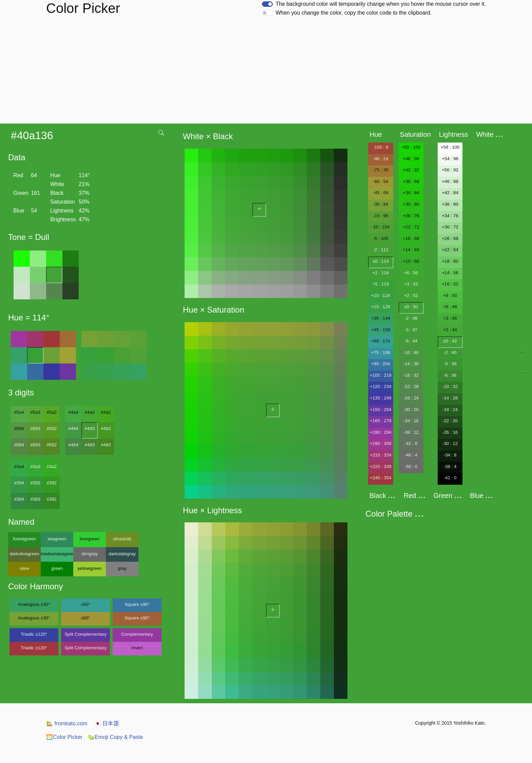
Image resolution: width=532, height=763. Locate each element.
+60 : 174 (381, 341)
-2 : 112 (381, 250)
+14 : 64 (411, 250)
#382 (52, 499)
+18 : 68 (411, 238)
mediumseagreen (57, 554)
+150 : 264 (381, 410)
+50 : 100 (411, 147)
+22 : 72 (411, 227)
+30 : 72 (450, 227)
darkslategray (122, 554)
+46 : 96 (411, 159)
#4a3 (90, 412)
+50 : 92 (450, 170)
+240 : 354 (381, 478)
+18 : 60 (450, 261)
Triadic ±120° (34, 634)
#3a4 (19, 467)
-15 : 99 (381, 216)
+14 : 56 (450, 273)
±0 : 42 (450, 341)
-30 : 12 (450, 443)
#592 (52, 429)
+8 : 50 (450, 295)
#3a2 (52, 467)
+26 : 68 (450, 238)
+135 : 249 (381, 398)
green (57, 568)
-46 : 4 (411, 455)
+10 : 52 (450, 284)
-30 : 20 (411, 410)
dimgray (89, 554)
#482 (106, 445)
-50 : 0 (411, 467)
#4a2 (106, 412)
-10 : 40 (411, 352)
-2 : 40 (450, 352)
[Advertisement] (266, 73)
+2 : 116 (381, 273)
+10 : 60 (411, 261)
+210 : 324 (381, 455)
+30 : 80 (411, 204)
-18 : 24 (450, 410)
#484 (73, 445)
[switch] (267, 4)
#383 (35, 499)
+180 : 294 (381, 432)
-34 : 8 (450, 455)
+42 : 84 (450, 193)
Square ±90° (137, 604)
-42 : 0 (450, 478)
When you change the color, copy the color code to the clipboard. (354, 13)
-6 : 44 (411, 341)
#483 (90, 445)
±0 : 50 (411, 307)
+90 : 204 (381, 364)
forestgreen (24, 539)
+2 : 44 (450, 330)
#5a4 (19, 412)
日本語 (107, 723)
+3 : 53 (411, 284)
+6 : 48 (450, 307)
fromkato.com (67, 723)
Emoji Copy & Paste (115, 737)
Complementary (137, 634)
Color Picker (64, 737)
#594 (19, 429)
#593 (35, 429)
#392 (52, 483)
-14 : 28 (450, 398)
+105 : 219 (381, 375)
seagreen (57, 539)
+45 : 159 (381, 330)
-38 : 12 (411, 432)
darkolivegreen (24, 554)
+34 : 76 (450, 216)
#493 (90, 429)
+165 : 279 (381, 421)
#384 (19, 499)
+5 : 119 (381, 284)
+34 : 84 (411, 193)
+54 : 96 (450, 159)
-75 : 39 (381, 170)
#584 (19, 445)
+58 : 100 (450, 147)
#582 (52, 445)
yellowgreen (89, 568)
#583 (35, 445)
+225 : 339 (381, 467)
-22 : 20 (450, 421)
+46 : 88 (450, 181)
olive (24, 568)
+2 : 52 (411, 295)
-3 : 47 (411, 330)
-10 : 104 (381, 227)
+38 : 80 (450, 204)
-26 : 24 (411, 398)
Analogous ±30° (34, 604)
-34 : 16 (411, 421)
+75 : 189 (381, 352)
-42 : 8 (411, 443)
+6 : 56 (411, 273)
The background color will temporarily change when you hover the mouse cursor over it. (381, 4)
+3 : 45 (450, 318)
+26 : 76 (411, 216)
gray (122, 568)
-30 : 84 (381, 204)
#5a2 (52, 412)
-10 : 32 (450, 386)
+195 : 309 (381, 443)
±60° (85, 604)
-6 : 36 (450, 375)
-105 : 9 (381, 147)
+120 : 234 (381, 386)
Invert (137, 648)
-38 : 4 (450, 467)
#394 (19, 483)
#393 (35, 483)
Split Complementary (85, 634)
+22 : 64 (450, 250)
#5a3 (35, 412)
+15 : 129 (381, 307)
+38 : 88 (411, 181)
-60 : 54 (381, 181)
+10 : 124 (381, 295)
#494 (73, 429)
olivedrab (122, 539)
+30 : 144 (381, 318)
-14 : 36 (411, 364)
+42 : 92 (411, 170)
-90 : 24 (381, 159)
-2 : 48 (411, 318)
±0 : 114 (381, 261)
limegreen (90, 539)
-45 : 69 (381, 193)
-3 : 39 (450, 364)
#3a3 (35, 467)
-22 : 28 (411, 386)
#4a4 (73, 412)
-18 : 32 (411, 375)
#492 (106, 429)
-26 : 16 (450, 432)
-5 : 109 (381, 238)
